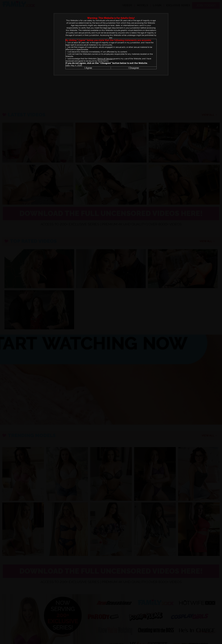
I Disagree (134, 68)
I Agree (88, 68)
